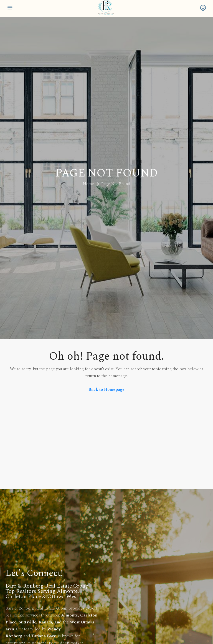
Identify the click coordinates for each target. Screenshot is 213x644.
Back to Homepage (106, 390)
